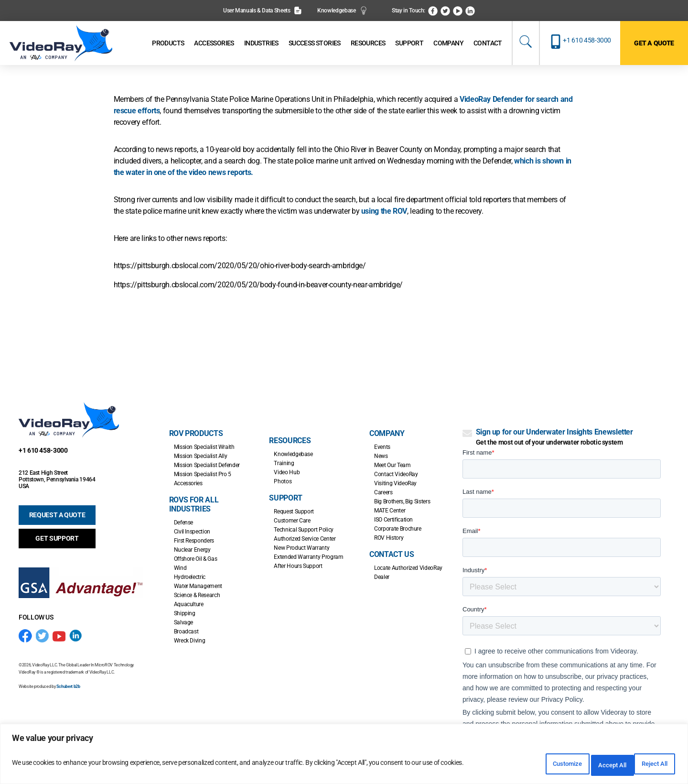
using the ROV (384, 211)
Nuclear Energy (192, 550)
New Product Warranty (301, 548)
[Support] (409, 43)
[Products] (168, 43)
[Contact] (488, 43)
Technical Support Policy (303, 530)
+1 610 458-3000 (587, 40)
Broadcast (186, 632)
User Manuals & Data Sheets (263, 11)
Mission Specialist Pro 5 (203, 474)
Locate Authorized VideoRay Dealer (408, 572)
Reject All (586, 765)
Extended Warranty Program (308, 557)
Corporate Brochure (398, 529)
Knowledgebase (342, 11)
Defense (183, 523)
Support (285, 498)
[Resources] (368, 43)
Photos (283, 481)
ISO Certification (393, 520)
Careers (383, 492)
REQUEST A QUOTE (57, 515)
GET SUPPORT (57, 538)
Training (284, 463)
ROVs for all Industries (194, 504)
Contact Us (392, 554)
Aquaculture (189, 604)
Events (382, 447)
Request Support (294, 512)
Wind (180, 568)
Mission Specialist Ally (201, 456)
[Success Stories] (315, 43)
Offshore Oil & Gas (196, 559)
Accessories (188, 483)
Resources (290, 441)
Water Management (198, 586)
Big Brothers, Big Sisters (402, 501)
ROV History (389, 538)
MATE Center (390, 511)
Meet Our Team (392, 465)
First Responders (194, 541)
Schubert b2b (68, 686)
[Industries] (261, 43)
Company (387, 433)
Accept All (647, 765)
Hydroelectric (190, 577)
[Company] (448, 43)
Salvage (183, 622)
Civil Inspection (192, 532)
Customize (523, 765)
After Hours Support (298, 566)
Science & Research (197, 595)
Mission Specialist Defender (207, 465)
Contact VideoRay (396, 474)
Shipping (185, 613)
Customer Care (292, 521)
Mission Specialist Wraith (204, 447)
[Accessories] (214, 43)
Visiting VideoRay (395, 483)
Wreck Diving (190, 641)
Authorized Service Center (305, 539)
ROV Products (196, 433)
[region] (344, 757)
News (381, 456)
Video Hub (287, 472)
